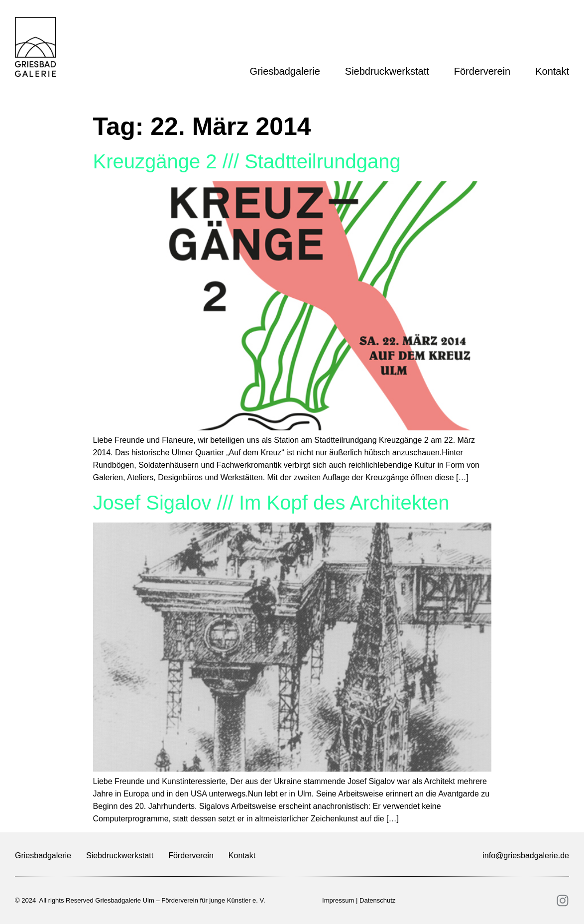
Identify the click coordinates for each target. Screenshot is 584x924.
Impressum (338, 900)
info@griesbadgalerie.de (526, 856)
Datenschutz (377, 900)
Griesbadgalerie (288, 71)
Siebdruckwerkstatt (390, 71)
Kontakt (552, 71)
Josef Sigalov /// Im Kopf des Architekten (271, 503)
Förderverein (485, 71)
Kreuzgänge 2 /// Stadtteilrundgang (247, 161)
